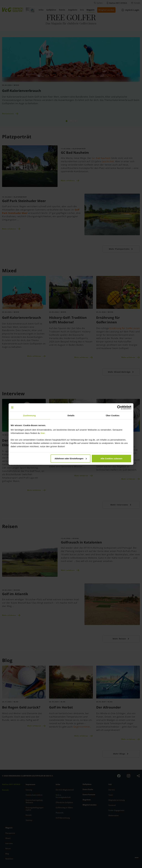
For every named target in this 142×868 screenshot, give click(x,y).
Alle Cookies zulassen (111, 458)
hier (43, 433)
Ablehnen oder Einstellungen (71, 458)
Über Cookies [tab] (113, 415)
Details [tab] (71, 415)
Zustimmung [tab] (29, 415)
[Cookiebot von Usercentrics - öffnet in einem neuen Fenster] (119, 407)
